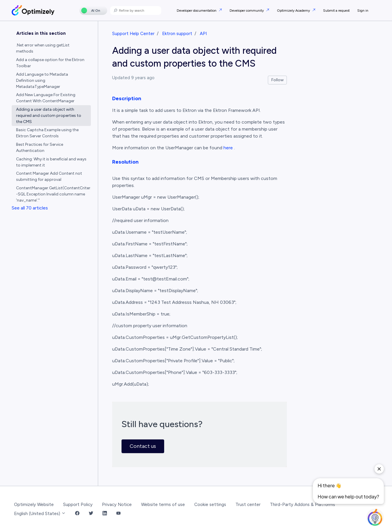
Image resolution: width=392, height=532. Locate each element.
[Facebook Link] (77, 514)
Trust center (248, 505)
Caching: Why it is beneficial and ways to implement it (51, 162)
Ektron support (177, 34)
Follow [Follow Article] (277, 80)
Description (127, 98)
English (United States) (40, 514)
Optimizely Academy (294, 11)
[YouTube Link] (118, 514)
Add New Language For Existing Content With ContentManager (46, 98)
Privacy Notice (117, 505)
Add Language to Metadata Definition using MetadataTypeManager (42, 80)
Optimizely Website (34, 505)
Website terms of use (163, 505)
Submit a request (336, 11)
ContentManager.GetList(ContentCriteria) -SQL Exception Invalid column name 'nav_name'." (53, 194)
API (203, 34)
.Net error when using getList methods (43, 48)
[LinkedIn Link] (105, 514)
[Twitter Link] (91, 514)
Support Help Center (133, 34)
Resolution (125, 162)
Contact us (143, 446)
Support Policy (78, 505)
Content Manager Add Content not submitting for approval (49, 176)
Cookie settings (210, 505)
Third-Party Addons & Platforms (302, 505)
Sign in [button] (363, 11)
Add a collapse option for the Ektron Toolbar (50, 63)
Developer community (247, 11)
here (228, 148)
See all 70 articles (30, 208)
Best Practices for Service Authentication (40, 148)
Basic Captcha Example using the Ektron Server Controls (47, 133)
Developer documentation (197, 11)
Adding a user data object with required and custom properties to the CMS (49, 116)
